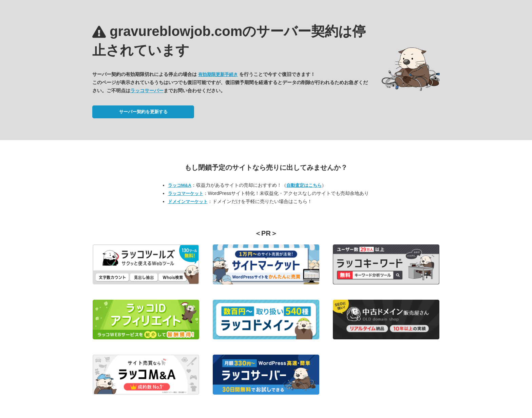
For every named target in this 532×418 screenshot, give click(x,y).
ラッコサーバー (147, 91)
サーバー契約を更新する (143, 112)
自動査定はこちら (304, 185)
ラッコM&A (180, 185)
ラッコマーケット (186, 193)
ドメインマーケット (188, 202)
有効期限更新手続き (218, 74)
